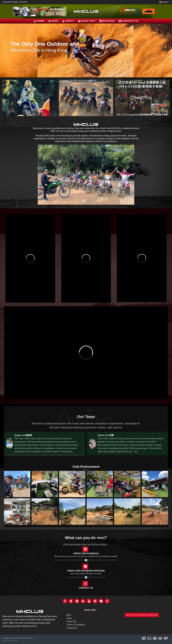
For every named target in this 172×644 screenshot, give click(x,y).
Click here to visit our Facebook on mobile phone (142, 615)
